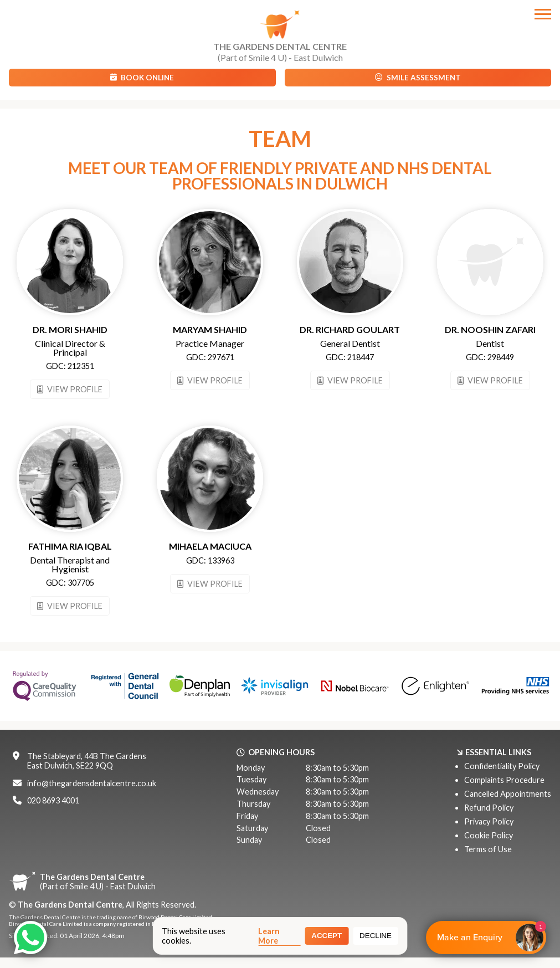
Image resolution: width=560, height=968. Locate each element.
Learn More (269, 936)
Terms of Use (488, 849)
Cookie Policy (489, 835)
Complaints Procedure (504, 780)
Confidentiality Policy (502, 766)
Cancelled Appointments (508, 794)
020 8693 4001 (53, 800)
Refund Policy (489, 808)
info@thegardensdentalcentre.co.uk (92, 783)
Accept (327, 936)
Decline (376, 936)
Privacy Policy (489, 821)
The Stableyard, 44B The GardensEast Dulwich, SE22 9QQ (87, 761)
